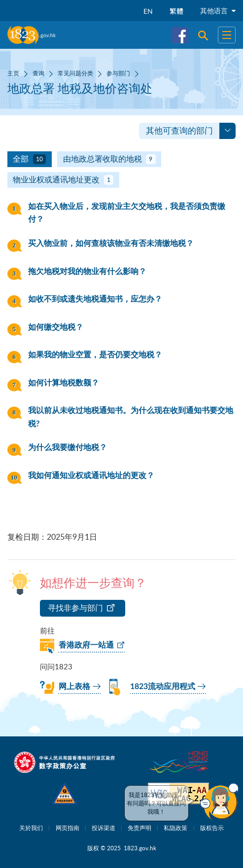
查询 (38, 73)
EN (148, 11)
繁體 (176, 11)
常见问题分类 (75, 73)
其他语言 (218, 11)
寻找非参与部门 (75, 608)
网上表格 (74, 687)
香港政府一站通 (86, 645)
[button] (219, 801)
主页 (13, 73)
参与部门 (118, 73)
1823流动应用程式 (163, 687)
